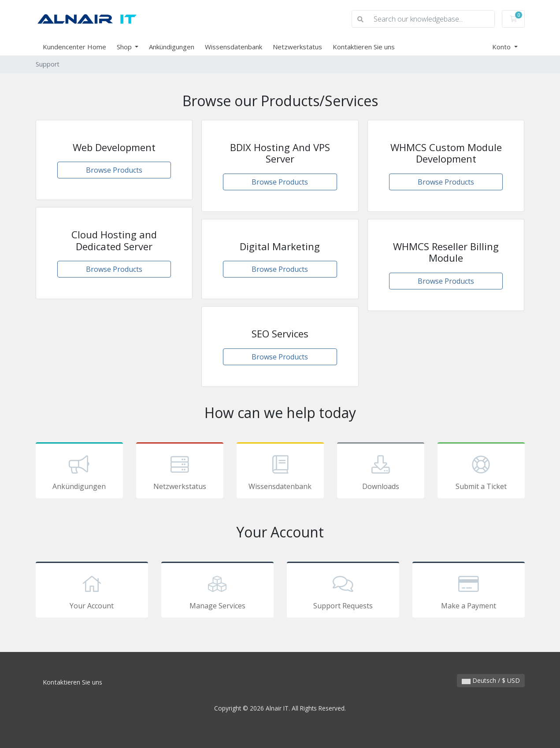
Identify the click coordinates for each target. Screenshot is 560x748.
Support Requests (343, 591)
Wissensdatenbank (234, 47)
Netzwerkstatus (297, 47)
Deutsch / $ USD (491, 680)
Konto (502, 47)
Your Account (92, 591)
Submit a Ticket (481, 472)
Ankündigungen (172, 47)
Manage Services (217, 591)
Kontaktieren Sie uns (364, 47)
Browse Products (114, 170)
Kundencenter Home (74, 47)
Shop (125, 47)
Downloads (381, 472)
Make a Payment (469, 591)
